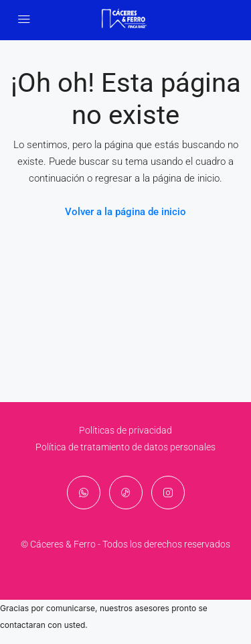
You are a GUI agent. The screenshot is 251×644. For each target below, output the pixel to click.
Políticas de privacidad (125, 430)
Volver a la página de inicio (125, 212)
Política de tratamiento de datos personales (125, 447)
